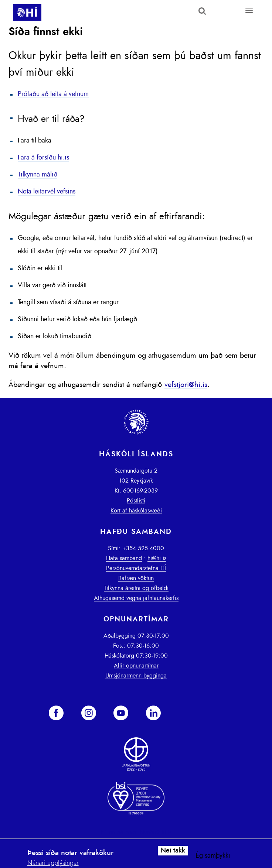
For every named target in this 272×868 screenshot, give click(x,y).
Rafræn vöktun (136, 578)
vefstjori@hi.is (186, 385)
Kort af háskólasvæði (136, 511)
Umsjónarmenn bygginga (136, 676)
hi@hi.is (157, 558)
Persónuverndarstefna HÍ (136, 568)
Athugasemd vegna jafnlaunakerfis (136, 598)
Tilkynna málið (38, 175)
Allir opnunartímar (136, 666)
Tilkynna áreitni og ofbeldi (136, 588)
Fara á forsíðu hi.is (43, 158)
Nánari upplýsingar (53, 863)
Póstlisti (136, 501)
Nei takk (173, 851)
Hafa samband (124, 558)
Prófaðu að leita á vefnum (53, 94)
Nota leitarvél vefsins (47, 192)
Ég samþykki (213, 856)
